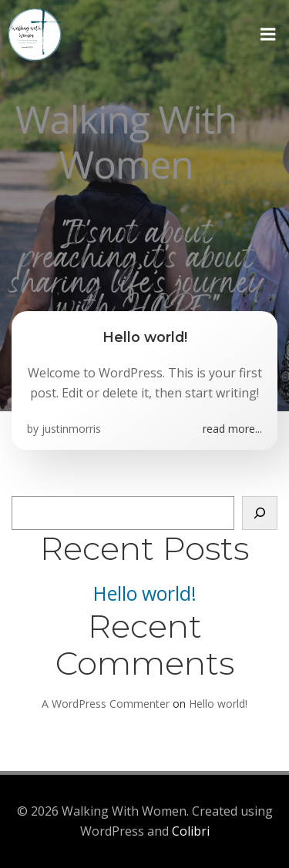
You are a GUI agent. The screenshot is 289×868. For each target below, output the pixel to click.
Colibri (191, 831)
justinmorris (71, 429)
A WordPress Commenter (106, 704)
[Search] (260, 513)
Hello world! (145, 593)
